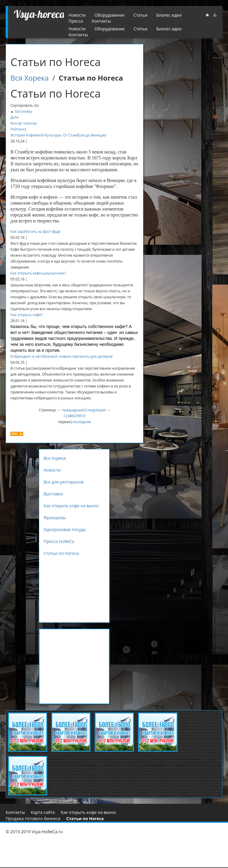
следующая (96, 410)
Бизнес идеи (169, 29)
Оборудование (110, 29)
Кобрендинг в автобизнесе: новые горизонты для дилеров (61, 356)
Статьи (141, 29)
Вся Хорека (30, 78)
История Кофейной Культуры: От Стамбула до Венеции (58, 135)
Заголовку (23, 111)
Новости (77, 29)
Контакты (78, 35)
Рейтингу (18, 129)
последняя (82, 422)
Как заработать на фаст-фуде (35, 231)
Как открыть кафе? (26, 315)
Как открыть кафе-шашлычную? (38, 273)
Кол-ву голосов (23, 123)
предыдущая (73, 410)
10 (84, 416)
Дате (14, 117)
